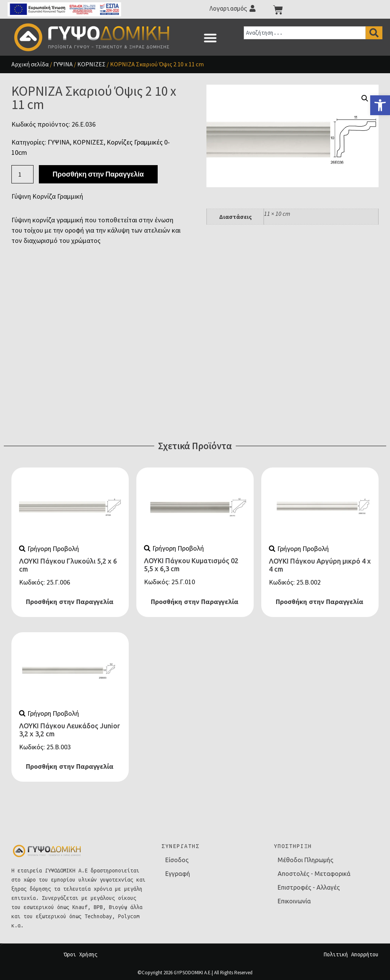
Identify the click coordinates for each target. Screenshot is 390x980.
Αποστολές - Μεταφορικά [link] (314, 874)
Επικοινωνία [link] (294, 901)
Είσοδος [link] (177, 860)
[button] (210, 38)
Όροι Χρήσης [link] (81, 954)
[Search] (374, 33)
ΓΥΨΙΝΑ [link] (63, 64)
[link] (380, 105)
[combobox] (305, 33)
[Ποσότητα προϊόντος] (22, 174)
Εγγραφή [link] (178, 874)
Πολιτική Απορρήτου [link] (351, 954)
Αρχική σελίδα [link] (30, 64)
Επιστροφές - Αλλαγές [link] (309, 887)
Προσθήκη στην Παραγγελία (98, 174)
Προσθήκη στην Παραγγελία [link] (70, 602)
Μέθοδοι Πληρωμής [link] (305, 860)
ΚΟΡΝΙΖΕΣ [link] (91, 64)
